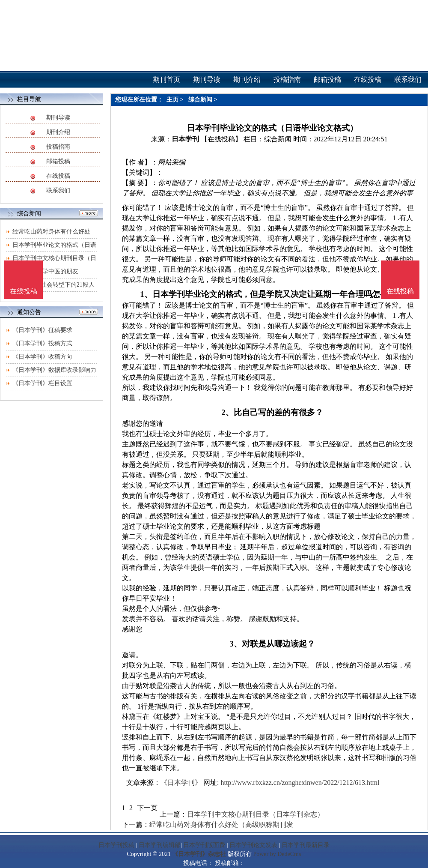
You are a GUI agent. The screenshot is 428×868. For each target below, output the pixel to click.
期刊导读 (58, 118)
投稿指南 (58, 147)
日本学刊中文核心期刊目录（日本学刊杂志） (256, 814)
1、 (146, 294)
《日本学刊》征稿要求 (42, 330)
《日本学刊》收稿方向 (42, 357)
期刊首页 (166, 79)
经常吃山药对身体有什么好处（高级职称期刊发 (221, 825)
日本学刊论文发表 (253, 845)
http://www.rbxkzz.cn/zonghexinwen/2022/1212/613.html (300, 783)
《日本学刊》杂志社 (199, 854)
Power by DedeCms (277, 854)
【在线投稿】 (221, 139)
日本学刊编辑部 (160, 845)
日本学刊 (185, 139)
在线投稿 (58, 176)
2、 (227, 412)
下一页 (147, 808)
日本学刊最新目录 (306, 845)
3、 (235, 644)
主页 (172, 100)
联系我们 (58, 190)
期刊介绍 (58, 132)
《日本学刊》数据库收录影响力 (54, 370)
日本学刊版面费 (204, 845)
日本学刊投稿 (116, 845)
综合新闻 (200, 100)
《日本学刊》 (181, 783)
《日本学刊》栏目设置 (42, 383)
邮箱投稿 (58, 161)
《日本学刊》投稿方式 (42, 343)
